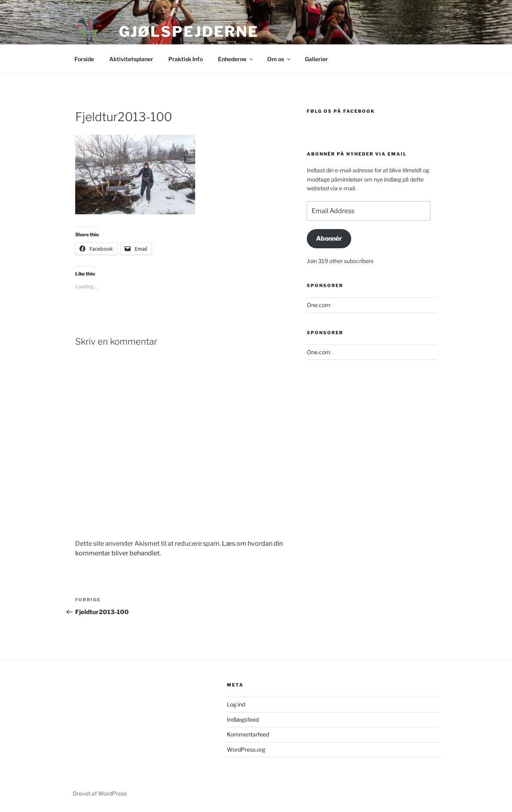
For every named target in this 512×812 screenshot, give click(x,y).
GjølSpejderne (189, 32)
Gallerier (316, 59)
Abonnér (329, 238)
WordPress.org (246, 749)
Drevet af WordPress (100, 793)
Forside (84, 59)
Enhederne (236, 59)
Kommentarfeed (248, 734)
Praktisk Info (186, 59)
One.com (319, 305)
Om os (279, 59)
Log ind (236, 704)
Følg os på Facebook (341, 111)
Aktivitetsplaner (131, 59)
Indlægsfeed (243, 719)
